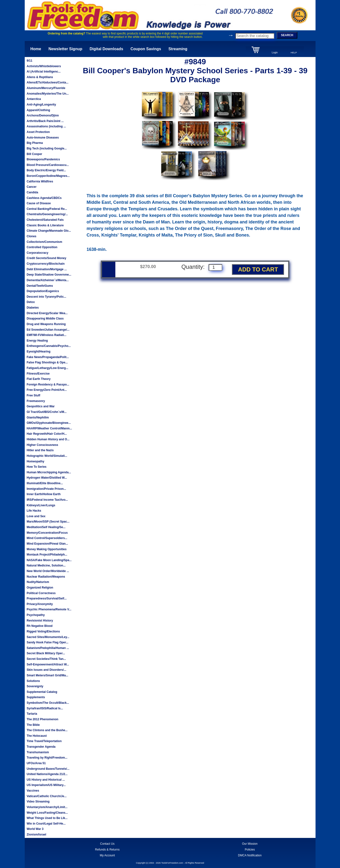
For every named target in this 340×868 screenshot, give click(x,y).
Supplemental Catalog (42, 692)
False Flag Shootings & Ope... (47, 362)
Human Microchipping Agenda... (49, 472)
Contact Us (107, 844)
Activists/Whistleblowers (44, 66)
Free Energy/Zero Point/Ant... (47, 390)
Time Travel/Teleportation (44, 741)
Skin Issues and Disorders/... (46, 670)
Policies (250, 850)
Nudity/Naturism (38, 582)
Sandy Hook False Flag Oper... (47, 642)
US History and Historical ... (46, 780)
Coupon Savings (146, 49)
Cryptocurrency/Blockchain (46, 264)
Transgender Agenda (41, 747)
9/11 (29, 61)
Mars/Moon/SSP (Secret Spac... (48, 522)
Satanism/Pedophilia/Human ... (48, 648)
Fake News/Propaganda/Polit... (48, 357)
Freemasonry (36, 401)
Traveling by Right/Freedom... (47, 758)
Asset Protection (38, 132)
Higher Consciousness (42, 445)
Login (275, 53)
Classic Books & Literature (45, 225)
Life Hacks (34, 511)
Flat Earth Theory (39, 379)
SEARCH (287, 35)
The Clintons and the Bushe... (47, 730)
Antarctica (34, 99)
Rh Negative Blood (40, 626)
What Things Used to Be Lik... (47, 818)
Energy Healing (37, 341)
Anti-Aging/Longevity (41, 105)
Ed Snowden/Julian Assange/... (48, 330)
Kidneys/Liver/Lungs (41, 505)
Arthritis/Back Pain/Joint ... (45, 121)
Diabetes (33, 308)
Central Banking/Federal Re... (47, 209)
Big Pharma (35, 143)
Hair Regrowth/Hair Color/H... (47, 434)
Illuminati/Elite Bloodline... (45, 483)
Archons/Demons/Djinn (43, 115)
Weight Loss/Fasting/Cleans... (47, 813)
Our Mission (250, 844)
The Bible (33, 725)
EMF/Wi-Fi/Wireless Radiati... (47, 335)
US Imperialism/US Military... (46, 785)
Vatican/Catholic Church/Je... (47, 796)
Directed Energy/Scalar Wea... (47, 313)
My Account (107, 855)
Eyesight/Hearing (39, 352)
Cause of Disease (39, 203)
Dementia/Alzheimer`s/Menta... (48, 280)
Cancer (32, 187)
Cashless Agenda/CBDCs (44, 198)
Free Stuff (33, 395)
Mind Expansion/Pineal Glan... (47, 544)
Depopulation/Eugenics (43, 291)
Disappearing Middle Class (45, 319)
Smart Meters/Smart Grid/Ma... (47, 675)
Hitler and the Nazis (40, 450)
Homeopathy (36, 461)
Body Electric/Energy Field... (46, 170)
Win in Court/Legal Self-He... (46, 824)
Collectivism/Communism (44, 242)
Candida (32, 192)
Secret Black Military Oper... (46, 653)
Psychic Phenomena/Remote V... (49, 609)
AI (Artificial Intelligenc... (44, 72)
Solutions (33, 681)
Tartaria (32, 714)
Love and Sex (36, 516)
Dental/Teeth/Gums (40, 286)
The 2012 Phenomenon (43, 719)
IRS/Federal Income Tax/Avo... (47, 500)
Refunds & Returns (107, 850)
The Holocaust (37, 736)
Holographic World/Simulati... (47, 456)
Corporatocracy (37, 253)
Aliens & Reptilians (40, 77)
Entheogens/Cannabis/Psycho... (49, 346)
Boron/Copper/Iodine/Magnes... (48, 176)
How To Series (37, 467)
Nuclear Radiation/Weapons (46, 577)
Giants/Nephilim (38, 418)
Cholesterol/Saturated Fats (45, 220)
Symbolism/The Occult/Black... (48, 703)
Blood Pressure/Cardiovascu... (48, 165)
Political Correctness (41, 593)
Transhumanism (38, 752)
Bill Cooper (34, 154)
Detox (31, 302)
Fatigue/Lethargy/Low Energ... (47, 368)
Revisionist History (40, 621)
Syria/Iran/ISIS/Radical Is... (45, 708)
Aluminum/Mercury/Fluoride (46, 88)
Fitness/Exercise (38, 374)
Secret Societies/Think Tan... (46, 659)
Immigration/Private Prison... (46, 489)
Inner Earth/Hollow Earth (44, 494)
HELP (294, 53)
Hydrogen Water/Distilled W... (47, 478)
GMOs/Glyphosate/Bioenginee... (49, 423)
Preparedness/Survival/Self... (47, 598)
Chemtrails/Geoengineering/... (47, 214)
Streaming (178, 49)
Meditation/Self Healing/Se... (46, 527)
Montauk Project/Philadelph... (47, 555)
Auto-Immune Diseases (43, 138)
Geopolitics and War (41, 406)
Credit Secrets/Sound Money (46, 258)
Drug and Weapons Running (46, 324)
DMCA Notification (250, 855)
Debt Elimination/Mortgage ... (47, 269)
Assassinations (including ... (46, 126)
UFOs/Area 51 (36, 763)
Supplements (36, 697)
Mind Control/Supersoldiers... (47, 538)
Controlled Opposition (42, 247)
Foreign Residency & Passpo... (48, 385)
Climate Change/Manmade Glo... (49, 231)
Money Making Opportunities (47, 549)
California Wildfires (40, 181)
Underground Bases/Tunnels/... (48, 769)
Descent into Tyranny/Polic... (46, 297)
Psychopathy (36, 615)
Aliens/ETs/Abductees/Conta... (47, 82)
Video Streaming (38, 802)
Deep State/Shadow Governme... (49, 275)
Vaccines (33, 791)
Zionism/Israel (36, 835)
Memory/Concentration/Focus (47, 533)
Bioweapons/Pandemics (43, 159)
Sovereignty (35, 686)
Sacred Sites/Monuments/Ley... (48, 637)
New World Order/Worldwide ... (48, 571)
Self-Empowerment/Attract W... (48, 664)
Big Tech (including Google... (47, 148)
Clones (32, 236)
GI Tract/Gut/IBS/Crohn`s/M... (47, 412)
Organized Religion (40, 588)
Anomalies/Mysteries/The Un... (48, 94)
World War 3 (35, 829)
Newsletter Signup (65, 49)
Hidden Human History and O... (48, 439)
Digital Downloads (107, 49)
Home (36, 49)
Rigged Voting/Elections (43, 631)
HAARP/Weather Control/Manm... (49, 428)
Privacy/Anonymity (40, 604)
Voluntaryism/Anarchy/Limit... (47, 807)
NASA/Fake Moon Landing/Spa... (49, 560)
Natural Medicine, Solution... (46, 565)
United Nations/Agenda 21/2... (47, 774)
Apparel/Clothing (38, 110)
